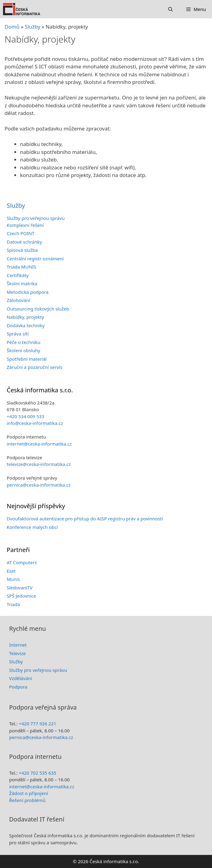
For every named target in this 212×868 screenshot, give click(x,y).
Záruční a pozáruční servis (35, 367)
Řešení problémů (27, 800)
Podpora (18, 687)
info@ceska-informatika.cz (35, 423)
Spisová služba (22, 250)
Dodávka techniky (26, 325)
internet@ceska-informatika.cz (39, 444)
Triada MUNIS (21, 267)
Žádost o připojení (29, 793)
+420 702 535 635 (38, 773)
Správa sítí (18, 334)
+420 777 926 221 (38, 724)
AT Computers (22, 562)
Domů (12, 27)
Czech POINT (21, 233)
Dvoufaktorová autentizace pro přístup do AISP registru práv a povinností (85, 519)
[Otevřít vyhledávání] (170, 9)
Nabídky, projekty (25, 317)
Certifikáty (18, 275)
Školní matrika (22, 283)
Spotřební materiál (27, 359)
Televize (17, 653)
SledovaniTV (20, 588)
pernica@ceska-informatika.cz (39, 485)
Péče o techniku (24, 342)
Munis (13, 579)
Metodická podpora (28, 292)
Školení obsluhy (23, 350)
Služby (16, 205)
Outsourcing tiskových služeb (38, 309)
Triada (13, 604)
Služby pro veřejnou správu (36, 218)
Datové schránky (24, 242)
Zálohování (18, 300)
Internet (18, 645)
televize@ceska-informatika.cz (39, 464)
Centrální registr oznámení (35, 259)
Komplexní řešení (25, 225)
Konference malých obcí (32, 527)
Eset (11, 571)
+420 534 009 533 (25, 416)
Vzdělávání (21, 678)
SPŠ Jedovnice (21, 596)
